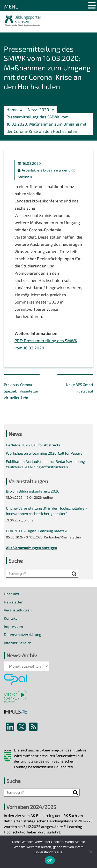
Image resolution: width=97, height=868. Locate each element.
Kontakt (10, 618)
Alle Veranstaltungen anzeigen (31, 548)
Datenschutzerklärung (23, 634)
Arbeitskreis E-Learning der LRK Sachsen (46, 173)
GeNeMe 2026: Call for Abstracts (33, 445)
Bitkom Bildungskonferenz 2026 (33, 491)
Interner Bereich (18, 643)
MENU (11, 6)
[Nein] (91, 852)
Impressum (13, 627)
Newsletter (13, 602)
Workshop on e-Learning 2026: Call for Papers (44, 453)
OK (50, 860)
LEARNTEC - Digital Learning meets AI (37, 531)
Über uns (11, 594)
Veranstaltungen (18, 610)
